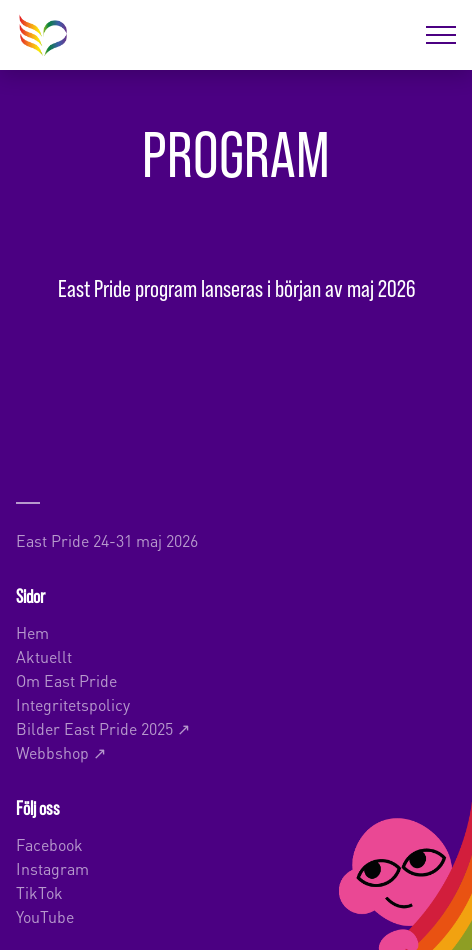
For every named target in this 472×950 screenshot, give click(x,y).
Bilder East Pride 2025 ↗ (103, 727)
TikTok (39, 891)
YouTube (45, 915)
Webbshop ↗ (61, 751)
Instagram (52, 867)
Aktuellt (44, 655)
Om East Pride (66, 679)
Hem (32, 631)
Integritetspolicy (73, 703)
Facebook (49, 843)
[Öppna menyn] (441, 35)
